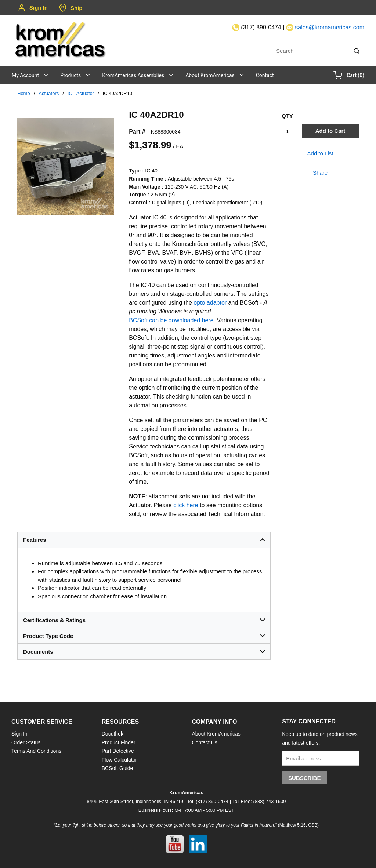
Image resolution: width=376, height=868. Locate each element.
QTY (287, 116)
